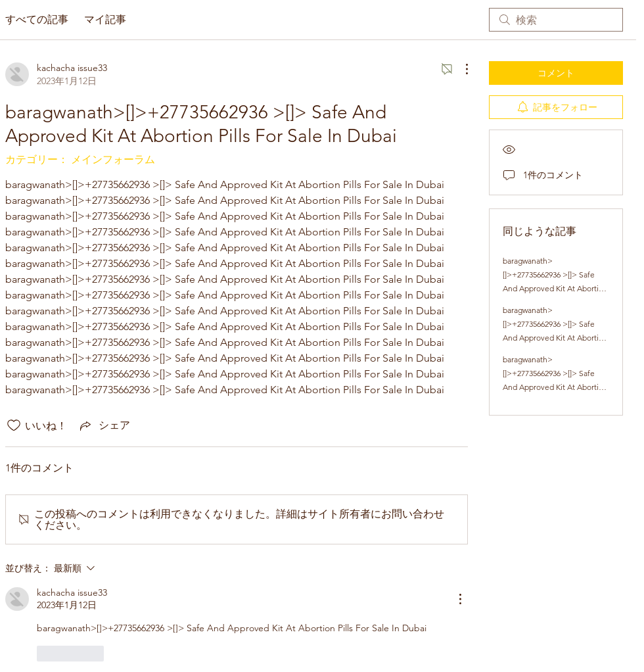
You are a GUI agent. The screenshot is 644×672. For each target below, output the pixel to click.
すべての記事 (37, 19)
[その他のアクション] (460, 69)
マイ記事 (105, 19)
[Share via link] (104, 425)
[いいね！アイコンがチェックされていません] (14, 425)
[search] (556, 20)
